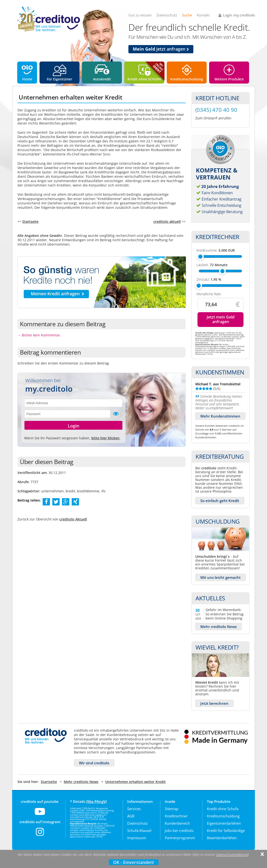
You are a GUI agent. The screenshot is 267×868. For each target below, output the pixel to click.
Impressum (137, 838)
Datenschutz (167, 15)
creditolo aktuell (167, 221)
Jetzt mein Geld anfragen (221, 319)
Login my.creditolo (239, 15)
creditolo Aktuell (73, 519)
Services (134, 809)
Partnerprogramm (180, 838)
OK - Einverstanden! (134, 862)
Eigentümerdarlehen (224, 823)
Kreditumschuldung (187, 79)
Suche (187, 15)
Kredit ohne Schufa (223, 809)
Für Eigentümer (59, 79)
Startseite (30, 221)
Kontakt (203, 15)
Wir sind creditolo (94, 763)
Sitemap (172, 809)
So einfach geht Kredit (220, 501)
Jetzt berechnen (214, 703)
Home (27, 79)
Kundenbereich (177, 823)
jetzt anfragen (161, 49)
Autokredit (102, 79)
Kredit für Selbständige (226, 830)
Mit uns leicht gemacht (220, 577)
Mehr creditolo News (219, 627)
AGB (131, 816)
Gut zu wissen (140, 15)
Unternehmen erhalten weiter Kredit (135, 782)
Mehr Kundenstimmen (220, 416)
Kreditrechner (176, 816)
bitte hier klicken (105, 438)
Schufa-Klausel (139, 830)
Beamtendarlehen (222, 838)
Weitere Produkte (229, 79)
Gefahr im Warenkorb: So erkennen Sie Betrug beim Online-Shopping (224, 614)
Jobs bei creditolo (179, 830)
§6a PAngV (96, 801)
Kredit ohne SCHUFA (144, 79)
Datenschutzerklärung (232, 855)
